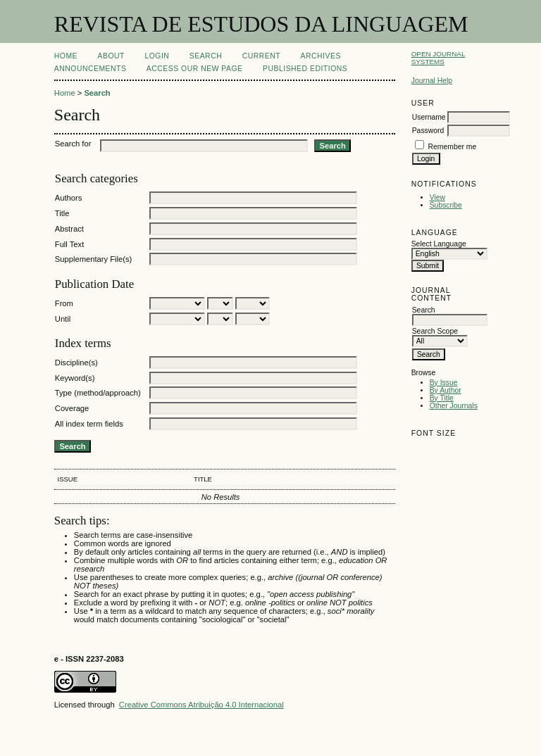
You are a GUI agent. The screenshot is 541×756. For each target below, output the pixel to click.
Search (206, 56)
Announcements (91, 69)
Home (66, 56)
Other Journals (454, 406)
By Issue (444, 383)
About (111, 56)
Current (261, 56)
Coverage (72, 408)
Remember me (453, 147)
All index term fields (89, 424)
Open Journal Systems (439, 58)
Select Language (439, 244)
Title (62, 213)
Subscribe (446, 205)
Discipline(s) (76, 363)
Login (157, 56)
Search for (73, 144)
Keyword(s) (75, 378)
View (437, 197)
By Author (446, 390)
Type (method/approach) (98, 393)
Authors (69, 198)
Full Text (69, 244)
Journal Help (432, 81)
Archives (321, 56)
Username (429, 117)
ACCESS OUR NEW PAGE (195, 69)
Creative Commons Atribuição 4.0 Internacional (201, 705)
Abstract (69, 229)
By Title (442, 398)
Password (428, 131)
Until (63, 319)
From (64, 303)
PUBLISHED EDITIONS (305, 69)
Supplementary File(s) (93, 259)
